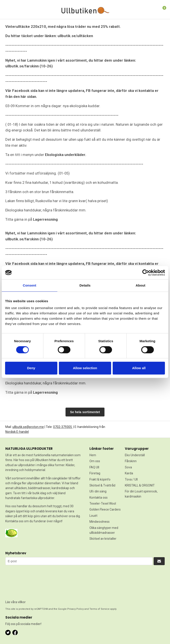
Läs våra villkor (15, 602)
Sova (128, 467)
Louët (93, 516)
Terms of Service (99, 609)
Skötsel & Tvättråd (102, 485)
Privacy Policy (75, 609)
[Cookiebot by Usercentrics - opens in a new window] (146, 273)
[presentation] (23, 581)
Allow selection (85, 368)
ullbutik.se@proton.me (28, 427)
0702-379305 (63, 427)
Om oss (95, 461)
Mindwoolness (99, 522)
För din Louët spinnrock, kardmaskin (141, 494)
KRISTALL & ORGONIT (140, 485)
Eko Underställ (135, 455)
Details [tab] (85, 285)
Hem (93, 455)
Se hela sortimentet (85, 412)
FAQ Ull (94, 467)
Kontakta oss (99, 498)
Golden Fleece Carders (105, 509)
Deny (31, 368)
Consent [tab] (30, 285)
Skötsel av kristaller (103, 539)
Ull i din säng (98, 491)
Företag (95, 473)
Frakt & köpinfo (100, 479)
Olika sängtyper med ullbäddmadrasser (104, 530)
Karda (129, 473)
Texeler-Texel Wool (103, 503)
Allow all (139, 368)
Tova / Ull (131, 479)
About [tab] (141, 285)
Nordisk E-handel (17, 432)
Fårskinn (131, 461)
